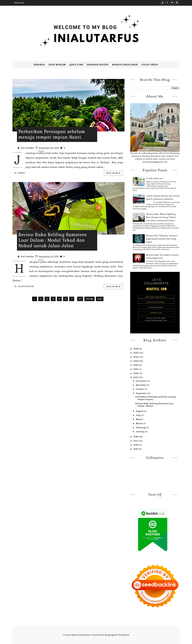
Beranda (39, 65)
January (140, 432)
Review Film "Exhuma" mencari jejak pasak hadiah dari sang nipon (162, 239)
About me (19, 3)
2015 (136, 449)
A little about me (155, 178)
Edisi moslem (57, 65)
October (140, 389)
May (138, 419)
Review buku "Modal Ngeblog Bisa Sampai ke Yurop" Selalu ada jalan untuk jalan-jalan (161, 217)
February (141, 427)
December (141, 381)
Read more (113, 173)
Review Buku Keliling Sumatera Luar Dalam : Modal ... (154, 405)
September (142, 393)
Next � (89, 299)
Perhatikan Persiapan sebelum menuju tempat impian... (156, 398)
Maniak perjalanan (125, 65)
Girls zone (76, 65)
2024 (136, 357)
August (140, 411)
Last (100, 299)
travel (20, 173)
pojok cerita (150, 65)
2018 (136, 437)
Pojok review (24, 286)
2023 (136, 361)
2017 (136, 441)
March (139, 423)
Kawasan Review (98, 65)
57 (80, 299)
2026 (136, 349)
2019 (136, 377)
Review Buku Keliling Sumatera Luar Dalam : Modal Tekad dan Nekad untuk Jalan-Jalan (53, 240)
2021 (136, 369)
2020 (136, 373)
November (142, 385)
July (138, 415)
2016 (136, 445)
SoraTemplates (83, 635)
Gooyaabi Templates (118, 635)
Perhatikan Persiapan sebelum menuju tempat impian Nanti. (52, 134)
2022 (136, 365)
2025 (136, 353)
